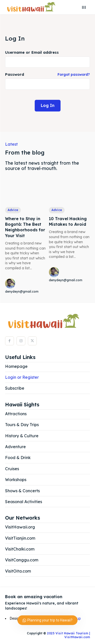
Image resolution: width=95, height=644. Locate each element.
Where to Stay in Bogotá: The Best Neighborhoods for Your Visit (25, 227)
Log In (48, 105)
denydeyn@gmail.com (22, 291)
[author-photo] (11, 284)
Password (48, 75)
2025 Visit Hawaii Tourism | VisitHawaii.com (68, 635)
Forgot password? (74, 75)
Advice (13, 210)
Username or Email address (32, 53)
